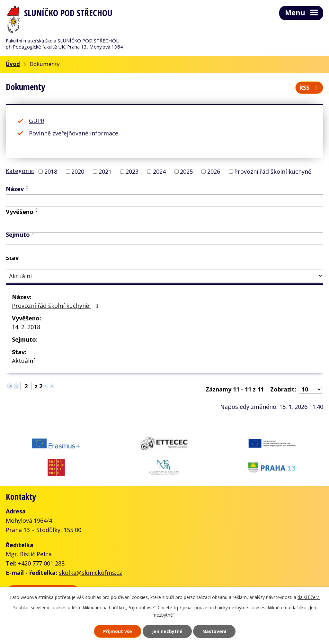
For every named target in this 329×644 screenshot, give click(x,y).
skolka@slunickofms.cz (90, 573)
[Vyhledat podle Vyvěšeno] (164, 226)
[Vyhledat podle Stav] (164, 276)
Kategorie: (20, 171)
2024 (159, 171)
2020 (78, 171)
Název (15, 189)
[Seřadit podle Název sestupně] (27, 189)
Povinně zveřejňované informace (74, 133)
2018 (51, 171)
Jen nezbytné (167, 631)
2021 (105, 171)
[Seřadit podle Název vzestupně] (27, 186)
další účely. (309, 597)
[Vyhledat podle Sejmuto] (164, 251)
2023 (132, 171)
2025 (186, 171)
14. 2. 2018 (26, 327)
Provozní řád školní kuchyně (273, 171)
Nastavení (214, 631)
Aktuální (23, 361)
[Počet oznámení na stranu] (310, 389)
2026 (214, 171)
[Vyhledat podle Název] (164, 201)
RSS (309, 87)
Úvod (13, 64)
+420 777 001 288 (41, 563)
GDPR (37, 121)
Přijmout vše (118, 631)
